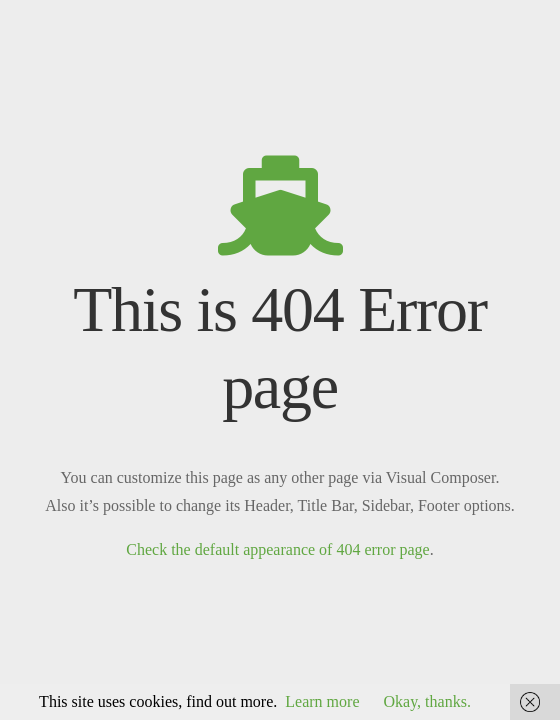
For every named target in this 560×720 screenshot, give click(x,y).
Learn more (322, 701)
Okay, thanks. (426, 701)
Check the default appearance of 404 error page (277, 549)
